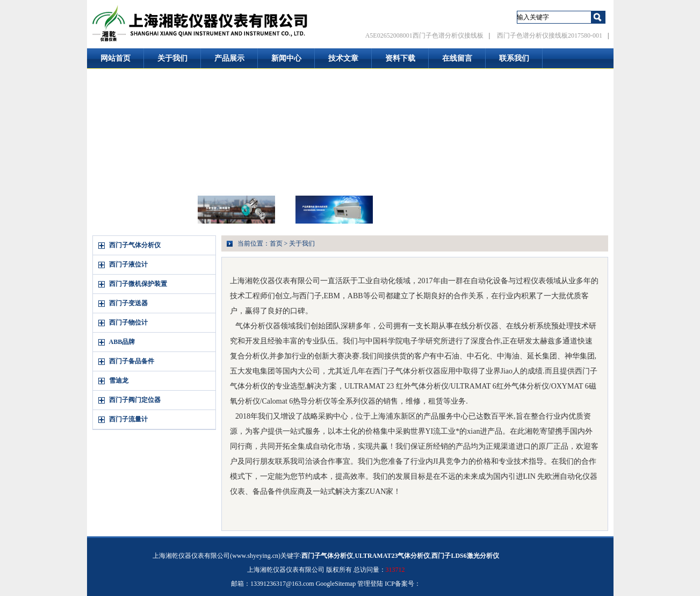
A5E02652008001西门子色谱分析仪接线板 (424, 35)
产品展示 (229, 58)
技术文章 (343, 58)
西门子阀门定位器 (135, 400)
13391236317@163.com (282, 584)
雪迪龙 (119, 380)
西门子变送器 (128, 303)
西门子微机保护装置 (138, 284)
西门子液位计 (128, 264)
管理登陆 (370, 584)
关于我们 (172, 58)
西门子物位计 (128, 322)
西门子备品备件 (132, 361)
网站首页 (116, 58)
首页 (276, 243)
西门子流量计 (128, 419)
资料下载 (400, 58)
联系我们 (514, 58)
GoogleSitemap (336, 584)
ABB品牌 (122, 342)
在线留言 (457, 58)
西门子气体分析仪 (135, 245)
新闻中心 (286, 58)
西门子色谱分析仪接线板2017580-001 (550, 35)
